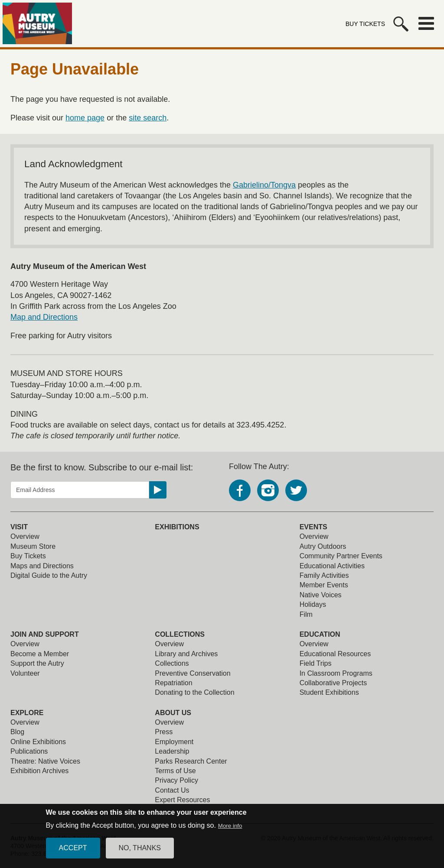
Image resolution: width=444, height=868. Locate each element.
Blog (17, 732)
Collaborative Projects (333, 683)
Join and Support (45, 634)
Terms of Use (175, 771)
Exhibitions (177, 527)
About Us (173, 713)
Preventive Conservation (193, 673)
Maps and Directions (42, 566)
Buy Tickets (365, 24)
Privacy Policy (176, 780)
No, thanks (140, 853)
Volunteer (25, 673)
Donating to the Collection (194, 692)
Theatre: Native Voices (45, 761)
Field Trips (316, 663)
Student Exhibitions (329, 692)
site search (148, 118)
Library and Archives (186, 654)
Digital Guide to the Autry (49, 575)
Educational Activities (332, 566)
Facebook (240, 490)
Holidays (313, 604)
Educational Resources (335, 654)
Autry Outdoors (323, 546)
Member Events (324, 585)
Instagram (268, 490)
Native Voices (321, 595)
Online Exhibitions (38, 742)
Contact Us (172, 790)
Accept (73, 853)
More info (230, 831)
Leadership (172, 751)
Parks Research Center (191, 761)
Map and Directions (44, 317)
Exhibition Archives (39, 771)
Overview (25, 536)
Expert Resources (182, 800)
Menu (426, 23)
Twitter (296, 490)
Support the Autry (37, 663)
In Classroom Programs (336, 673)
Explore (27, 713)
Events (313, 527)
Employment (174, 742)
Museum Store (33, 546)
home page (85, 118)
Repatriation (173, 683)
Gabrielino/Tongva (264, 185)
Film (306, 614)
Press (164, 732)
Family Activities (324, 575)
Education (320, 634)
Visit (19, 527)
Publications (29, 751)
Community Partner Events (341, 556)
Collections (180, 634)
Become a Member (40, 654)
